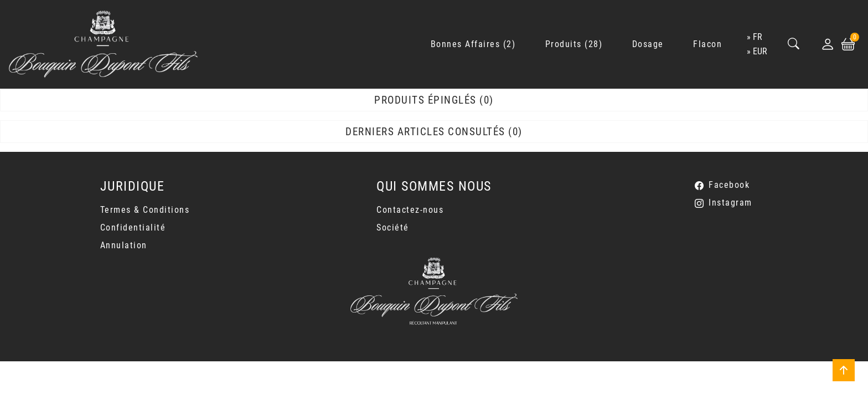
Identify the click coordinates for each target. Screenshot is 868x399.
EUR (760, 51)
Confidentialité (133, 227)
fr (758, 37)
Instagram (730, 203)
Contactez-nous (410, 210)
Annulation (124, 245)
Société (393, 227)
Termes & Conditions (145, 210)
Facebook (729, 185)
